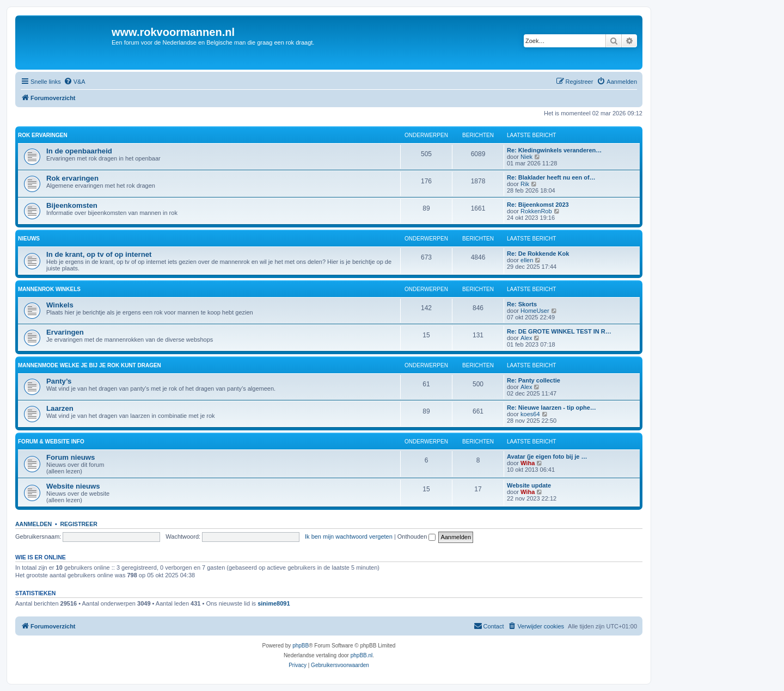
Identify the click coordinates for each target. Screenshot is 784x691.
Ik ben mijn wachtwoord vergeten (349, 536)
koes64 (530, 414)
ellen (527, 260)
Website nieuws (73, 486)
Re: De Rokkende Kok (538, 254)
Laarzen (60, 408)
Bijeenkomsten (72, 205)
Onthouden (417, 536)
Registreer (78, 524)
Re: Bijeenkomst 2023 (538, 205)
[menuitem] (75, 82)
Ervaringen (65, 332)
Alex (526, 338)
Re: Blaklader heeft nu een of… (551, 177)
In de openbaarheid (79, 151)
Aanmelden (33, 524)
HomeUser (535, 311)
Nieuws (29, 239)
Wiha (528, 463)
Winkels (60, 305)
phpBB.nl (362, 655)
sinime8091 (274, 603)
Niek (526, 157)
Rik (525, 184)
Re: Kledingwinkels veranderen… (554, 150)
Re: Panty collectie (534, 380)
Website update (529, 485)
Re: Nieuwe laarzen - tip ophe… (552, 408)
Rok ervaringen (43, 135)
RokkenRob (536, 211)
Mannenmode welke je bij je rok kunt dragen (90, 365)
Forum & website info (51, 442)
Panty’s (59, 381)
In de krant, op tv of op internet (99, 254)
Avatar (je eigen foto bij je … (547, 456)
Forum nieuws (71, 457)
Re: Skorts (522, 304)
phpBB (301, 646)
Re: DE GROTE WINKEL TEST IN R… (559, 331)
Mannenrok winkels (49, 289)
